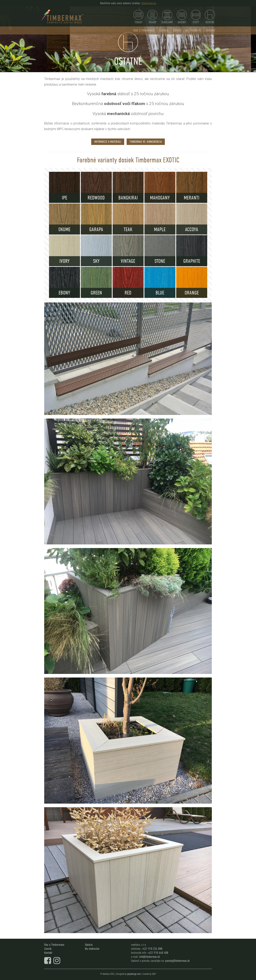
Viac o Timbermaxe (144, 30)
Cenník (177, 30)
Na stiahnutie (193, 30)
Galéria (164, 30)
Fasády (152, 17)
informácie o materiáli (108, 142)
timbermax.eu (149, 3)
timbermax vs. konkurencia (146, 142)
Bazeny (182, 17)
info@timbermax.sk (149, 957)
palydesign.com (134, 974)
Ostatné (210, 17)
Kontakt (211, 30)
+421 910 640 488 (158, 953)
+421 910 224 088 (152, 949)
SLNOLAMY (167, 17)
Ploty (196, 17)
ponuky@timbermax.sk (177, 961)
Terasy (138, 17)
